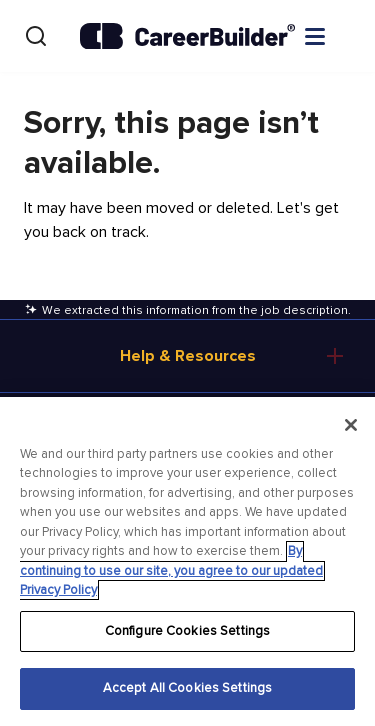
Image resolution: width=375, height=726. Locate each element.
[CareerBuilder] (187, 36)
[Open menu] (335, 35)
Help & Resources (188, 356)
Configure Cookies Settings (187, 631)
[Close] (351, 425)
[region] (187, 561)
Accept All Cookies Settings (188, 688)
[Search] (36, 36)
